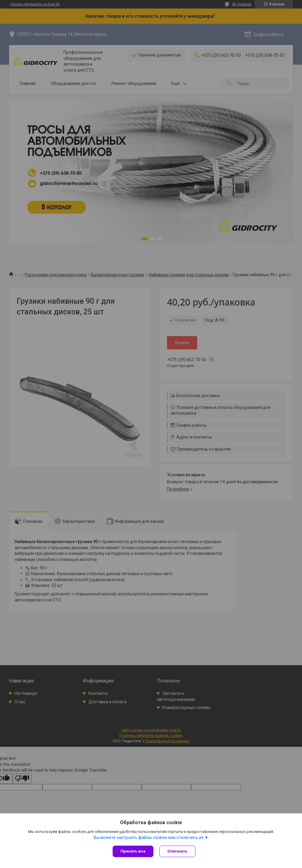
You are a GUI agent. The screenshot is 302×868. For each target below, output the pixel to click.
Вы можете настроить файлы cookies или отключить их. (149, 837)
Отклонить (177, 851)
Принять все (133, 851)
